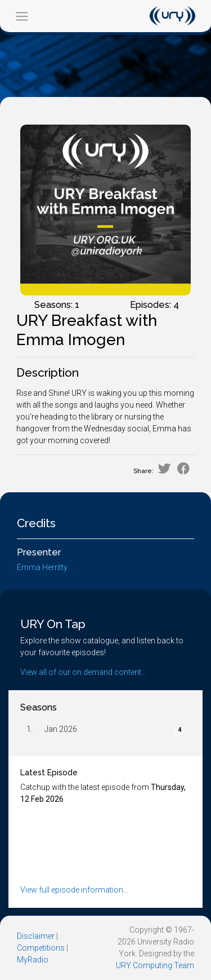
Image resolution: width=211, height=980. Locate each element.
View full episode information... (74, 890)
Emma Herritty (42, 567)
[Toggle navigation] (22, 16)
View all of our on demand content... (83, 672)
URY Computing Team (155, 965)
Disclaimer (36, 936)
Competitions (41, 948)
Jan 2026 (61, 729)
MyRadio (33, 960)
